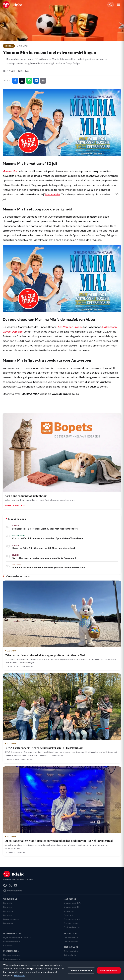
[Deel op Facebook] (15, 81)
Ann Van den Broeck (70, 327)
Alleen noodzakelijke (81, 970)
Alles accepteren (109, 970)
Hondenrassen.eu (11, 955)
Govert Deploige (13, 332)
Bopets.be (8, 903)
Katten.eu (8, 946)
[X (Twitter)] (10, 885)
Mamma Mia (10, 171)
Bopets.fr (8, 915)
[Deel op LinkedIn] (36, 81)
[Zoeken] (111, 5)
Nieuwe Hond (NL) (72, 907)
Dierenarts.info (71, 923)
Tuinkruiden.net (71, 942)
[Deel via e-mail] (43, 81)
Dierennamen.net (72, 919)
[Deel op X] (22, 81)
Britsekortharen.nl (12, 942)
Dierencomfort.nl (11, 919)
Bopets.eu (8, 911)
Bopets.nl (8, 907)
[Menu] (119, 5)
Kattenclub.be (70, 955)
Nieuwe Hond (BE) (72, 903)
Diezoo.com (9, 923)
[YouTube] (16, 885)
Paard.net (68, 915)
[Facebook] (5, 885)
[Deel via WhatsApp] (29, 81)
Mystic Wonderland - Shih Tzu (17, 938)
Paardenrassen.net (12, 959)
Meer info (19, 976)
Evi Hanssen (110, 327)
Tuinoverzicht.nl (71, 938)
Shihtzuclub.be (71, 951)
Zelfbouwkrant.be (72, 927)
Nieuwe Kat (69, 911)
